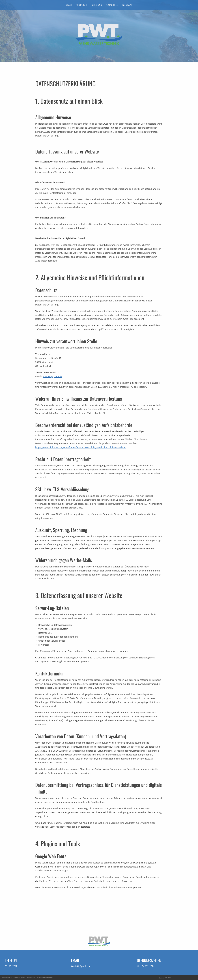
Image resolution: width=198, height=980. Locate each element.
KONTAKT (127, 5)
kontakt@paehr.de (52, 376)
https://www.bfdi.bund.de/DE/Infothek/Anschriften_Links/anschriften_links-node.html (81, 447)
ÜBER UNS (97, 5)
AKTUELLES (112, 5)
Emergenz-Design (19, 977)
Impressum (31, 977)
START (69, 5)
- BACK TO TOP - (165, 978)
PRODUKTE (81, 5)
